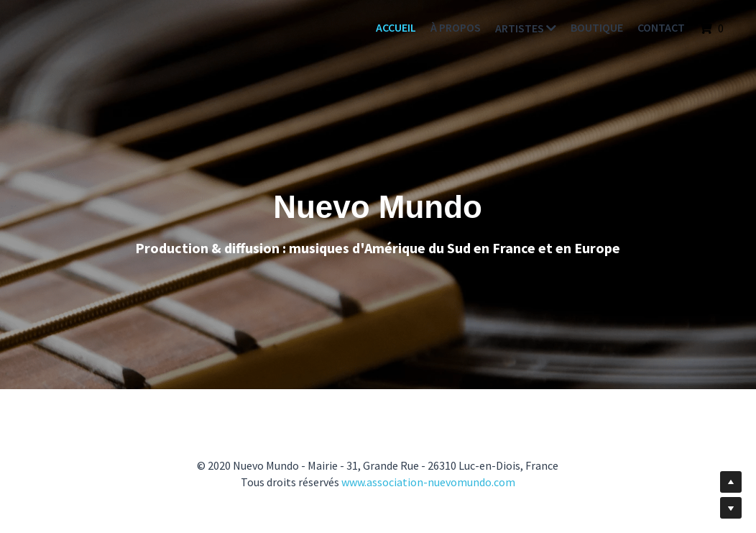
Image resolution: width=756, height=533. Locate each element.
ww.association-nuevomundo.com (432, 482)
